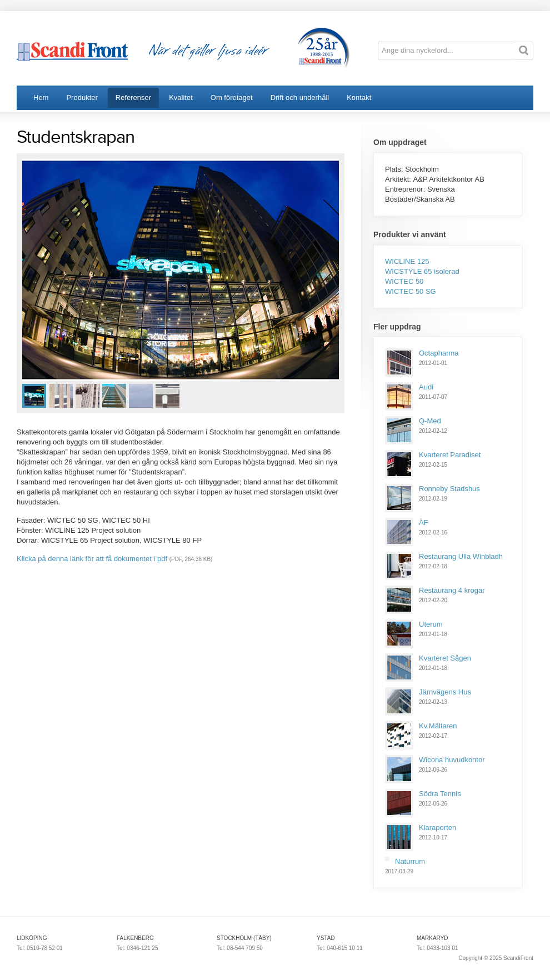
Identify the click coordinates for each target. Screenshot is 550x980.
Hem (41, 97)
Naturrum (410, 861)
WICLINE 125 (407, 261)
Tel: (22, 948)
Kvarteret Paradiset (450, 455)
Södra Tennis (440, 794)
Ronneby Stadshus (449, 489)
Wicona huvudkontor (452, 760)
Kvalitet (181, 97)
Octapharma (439, 353)
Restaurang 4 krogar (452, 590)
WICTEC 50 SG (411, 291)
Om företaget (232, 97)
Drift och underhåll (300, 97)
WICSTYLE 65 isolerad (422, 271)
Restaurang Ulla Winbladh (461, 556)
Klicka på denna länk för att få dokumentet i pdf (92, 559)
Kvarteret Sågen (445, 658)
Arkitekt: (399, 179)
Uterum (431, 624)
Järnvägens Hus (445, 692)
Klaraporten (437, 827)
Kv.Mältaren (438, 726)
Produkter (82, 97)
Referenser (133, 97)
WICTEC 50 (404, 281)
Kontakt (359, 97)
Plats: (395, 169)
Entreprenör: (406, 189)
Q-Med (430, 421)
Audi (426, 387)
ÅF (424, 522)
